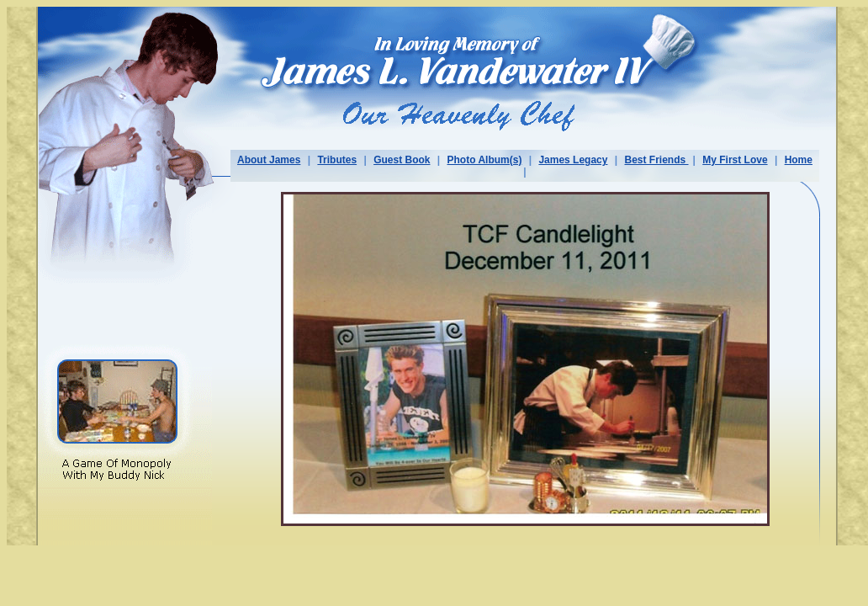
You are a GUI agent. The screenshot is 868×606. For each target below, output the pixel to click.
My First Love (735, 160)
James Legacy (573, 160)
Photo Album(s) (485, 160)
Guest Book (402, 160)
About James (269, 160)
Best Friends (657, 160)
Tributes (337, 160)
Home (799, 160)
